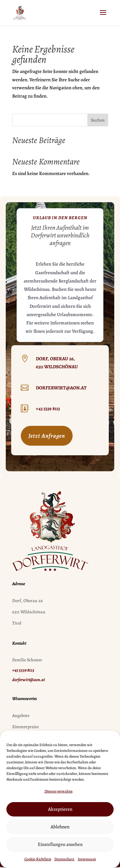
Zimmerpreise (25, 727)
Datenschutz (64, 859)
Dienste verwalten (59, 791)
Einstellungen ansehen (60, 844)
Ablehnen (60, 827)
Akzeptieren (60, 809)
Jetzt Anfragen (47, 436)
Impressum (87, 859)
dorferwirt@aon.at (61, 388)
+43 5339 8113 (48, 409)
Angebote (21, 716)
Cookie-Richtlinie (38, 859)
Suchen (98, 120)
